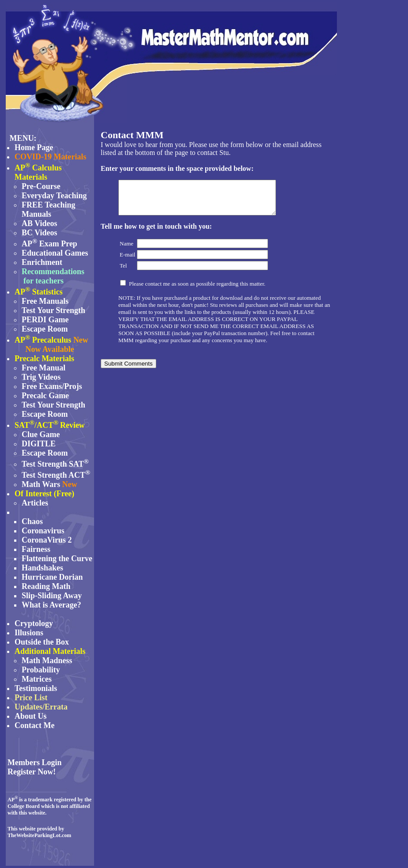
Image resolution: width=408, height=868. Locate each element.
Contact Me (34, 725)
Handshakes (42, 568)
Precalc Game (45, 396)
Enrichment (42, 262)
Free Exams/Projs (52, 386)
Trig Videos (41, 377)
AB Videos (40, 223)
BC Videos (40, 233)
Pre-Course (41, 186)
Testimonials (36, 688)
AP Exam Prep (49, 244)
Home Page (34, 147)
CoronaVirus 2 (47, 540)
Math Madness (47, 660)
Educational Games (55, 253)
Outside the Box (42, 642)
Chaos (32, 521)
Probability (41, 670)
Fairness (36, 549)
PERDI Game (45, 320)
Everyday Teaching (54, 196)
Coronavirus (43, 531)
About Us (31, 716)
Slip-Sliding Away (52, 596)
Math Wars (41, 484)
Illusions (29, 633)
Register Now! (32, 772)
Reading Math (46, 586)
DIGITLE (39, 444)
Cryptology (34, 623)
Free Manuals (45, 301)
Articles (35, 503)
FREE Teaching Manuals (49, 209)
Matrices (37, 679)
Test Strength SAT (55, 464)
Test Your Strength (53, 310)
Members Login (34, 762)
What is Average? (51, 605)
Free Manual (43, 368)
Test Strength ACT (53, 475)
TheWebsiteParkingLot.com (39, 835)
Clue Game (41, 434)
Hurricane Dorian (52, 577)
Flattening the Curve (57, 559)
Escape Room (45, 329)
